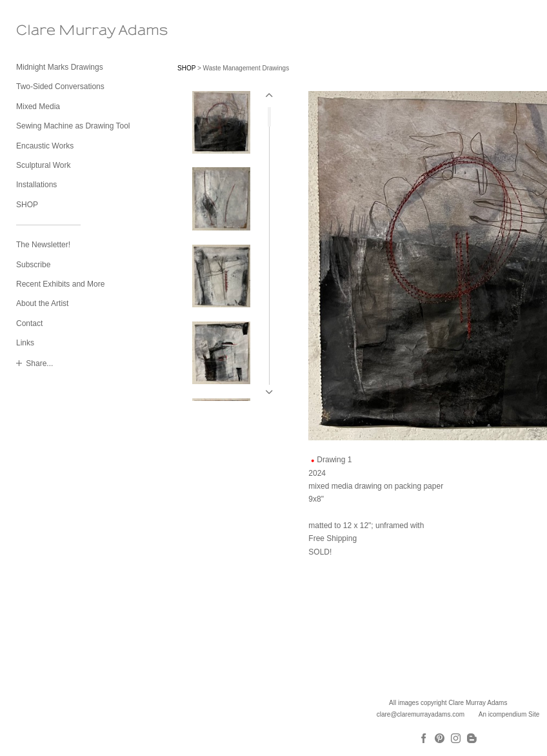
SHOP (27, 205)
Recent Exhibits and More (60, 284)
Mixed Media (38, 107)
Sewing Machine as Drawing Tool (73, 126)
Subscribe (33, 265)
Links (25, 343)
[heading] (48, 31)
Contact (29, 323)
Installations (36, 185)
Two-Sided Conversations (60, 87)
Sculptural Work (43, 165)
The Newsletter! (43, 245)
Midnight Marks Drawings (60, 67)
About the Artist (42, 303)
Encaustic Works (45, 146)
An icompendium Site (509, 714)
